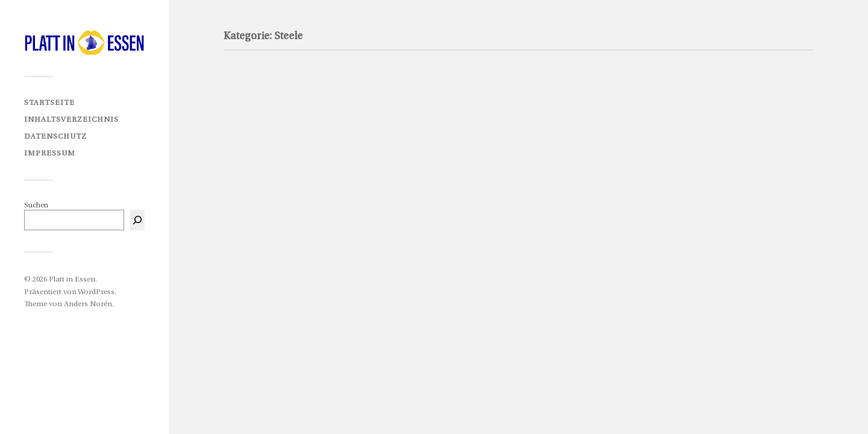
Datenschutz (55, 137)
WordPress (96, 292)
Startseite (49, 103)
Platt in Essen (72, 279)
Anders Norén (88, 304)
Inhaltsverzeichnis (71, 120)
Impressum (50, 153)
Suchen (36, 205)
